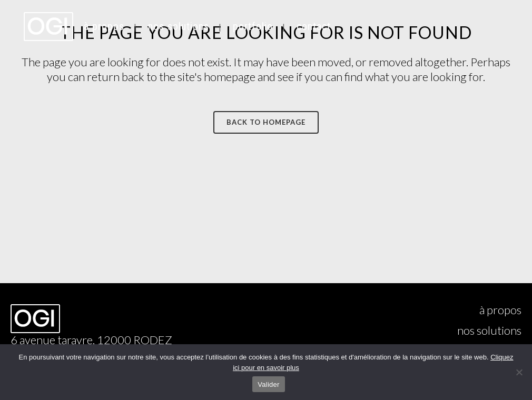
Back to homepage (266, 122)
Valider (268, 384)
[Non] (519, 372)
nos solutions (489, 331)
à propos (500, 310)
